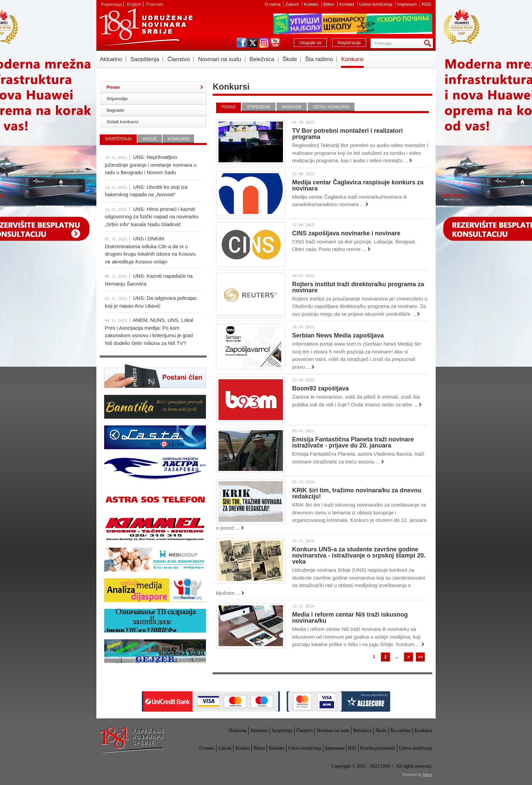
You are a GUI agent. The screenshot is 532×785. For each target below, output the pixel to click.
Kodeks (312, 4)
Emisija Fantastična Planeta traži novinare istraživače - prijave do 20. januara (353, 442)
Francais (155, 4)
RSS (426, 4)
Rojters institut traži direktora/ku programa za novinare (358, 287)
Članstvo (178, 59)
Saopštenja (145, 59)
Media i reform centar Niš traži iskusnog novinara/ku (350, 618)
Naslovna (238, 731)
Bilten (329, 4)
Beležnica (262, 59)
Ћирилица (111, 4)
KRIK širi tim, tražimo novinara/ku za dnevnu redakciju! (357, 493)
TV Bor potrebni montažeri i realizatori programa (347, 134)
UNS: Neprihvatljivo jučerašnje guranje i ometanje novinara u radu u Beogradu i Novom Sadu (151, 165)
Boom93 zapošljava (320, 388)
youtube (275, 43)
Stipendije (259, 107)
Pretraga (429, 43)
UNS (146, 27)
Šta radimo (319, 59)
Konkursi (352, 59)
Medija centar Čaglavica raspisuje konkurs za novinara (358, 185)
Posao (229, 107)
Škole (290, 59)
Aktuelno (111, 59)
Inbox (427, 774)
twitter (253, 43)
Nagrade (292, 107)
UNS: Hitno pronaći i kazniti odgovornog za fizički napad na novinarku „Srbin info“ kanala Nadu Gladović (152, 217)
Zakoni (293, 4)
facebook (242, 43)
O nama (273, 4)
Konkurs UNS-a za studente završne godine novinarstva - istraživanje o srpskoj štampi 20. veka (359, 555)
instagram (264, 43)
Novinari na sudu (220, 59)
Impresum (408, 4)
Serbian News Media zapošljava (338, 335)
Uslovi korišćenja (376, 4)
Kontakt (347, 4)
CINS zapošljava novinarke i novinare (346, 233)
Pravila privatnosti (378, 748)
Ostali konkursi (331, 107)
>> (420, 657)
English (134, 4)
